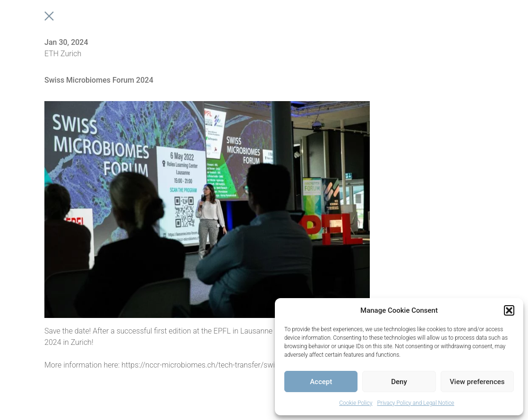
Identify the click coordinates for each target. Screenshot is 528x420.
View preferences (477, 382)
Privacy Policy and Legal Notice (415, 403)
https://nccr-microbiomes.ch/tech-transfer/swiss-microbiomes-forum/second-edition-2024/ (273, 365)
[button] (509, 310)
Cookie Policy (356, 403)
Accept (321, 382)
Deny (399, 382)
